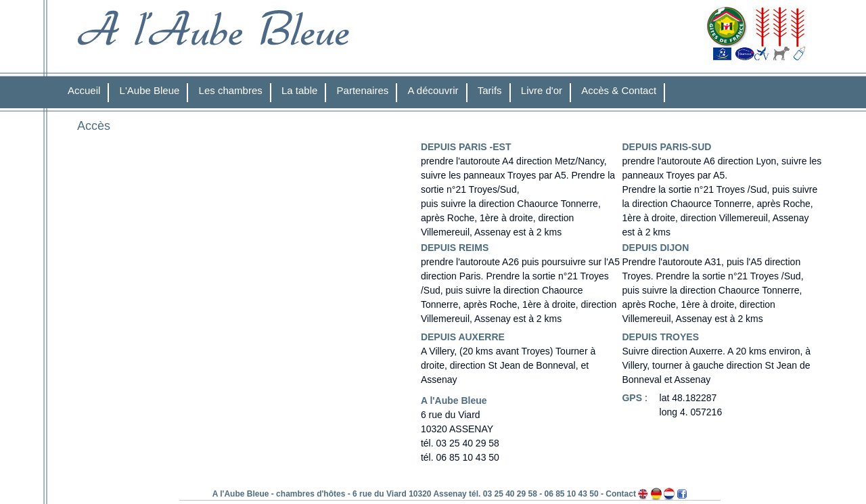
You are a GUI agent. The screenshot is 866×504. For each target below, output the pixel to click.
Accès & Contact (619, 90)
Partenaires (363, 90)
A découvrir (433, 90)
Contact (621, 494)
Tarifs (490, 90)
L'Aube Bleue (150, 90)
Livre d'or (542, 90)
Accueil (84, 90)
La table (299, 90)
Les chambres (231, 90)
